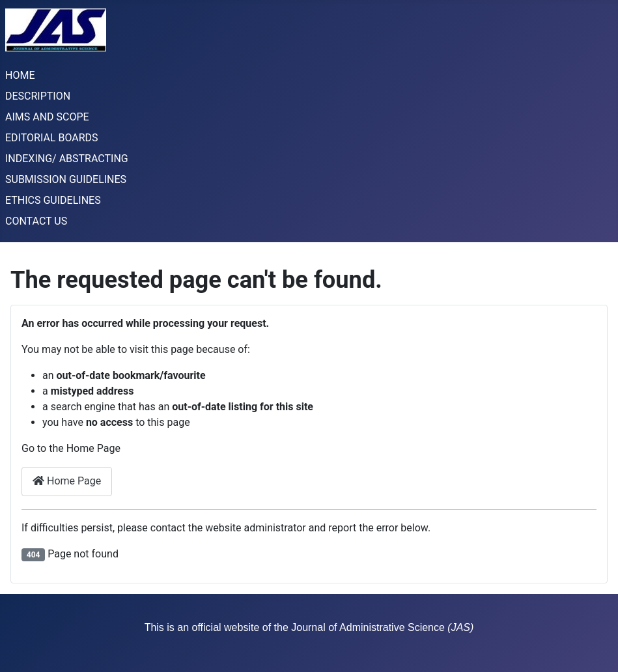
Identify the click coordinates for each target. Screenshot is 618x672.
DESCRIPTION (38, 96)
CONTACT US (36, 221)
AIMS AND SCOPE (47, 117)
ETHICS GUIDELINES (53, 200)
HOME (20, 75)
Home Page (67, 481)
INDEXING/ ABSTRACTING (67, 159)
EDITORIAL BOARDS (52, 138)
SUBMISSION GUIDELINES (66, 179)
